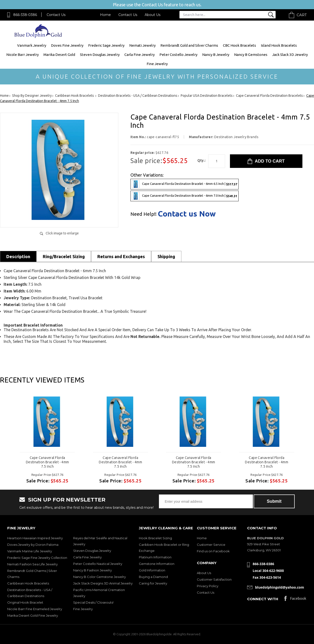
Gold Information (152, 570)
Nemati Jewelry (142, 45)
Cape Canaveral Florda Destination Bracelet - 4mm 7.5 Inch (47, 462)
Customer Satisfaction (214, 579)
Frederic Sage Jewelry (106, 45)
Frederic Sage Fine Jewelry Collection (37, 558)
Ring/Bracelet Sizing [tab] (64, 256)
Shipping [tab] (166, 256)
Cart (302, 15)
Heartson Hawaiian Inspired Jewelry (35, 538)
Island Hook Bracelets (279, 45)
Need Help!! (143, 214)
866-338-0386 (25, 15)
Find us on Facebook (213, 551)
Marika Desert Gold (59, 55)
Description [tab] (18, 256)
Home (105, 15)
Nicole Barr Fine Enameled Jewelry (35, 609)
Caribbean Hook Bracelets (28, 583)
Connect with (263, 599)
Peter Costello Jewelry (178, 55)
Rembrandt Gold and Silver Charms (189, 45)
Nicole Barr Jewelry (22, 55)
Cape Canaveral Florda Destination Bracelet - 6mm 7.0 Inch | (185, 196)
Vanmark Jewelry (32, 45)
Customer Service (211, 545)
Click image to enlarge (62, 233)
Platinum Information (155, 557)
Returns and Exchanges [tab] (121, 256)
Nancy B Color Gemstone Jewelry (100, 577)
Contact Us (56, 15)
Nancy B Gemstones (251, 55)
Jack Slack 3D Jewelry (290, 55)
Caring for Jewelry (153, 583)
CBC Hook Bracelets (239, 45)
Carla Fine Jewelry (139, 55)
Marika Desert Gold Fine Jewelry (33, 615)
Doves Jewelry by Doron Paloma (33, 545)
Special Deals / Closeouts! (93, 602)
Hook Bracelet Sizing (155, 538)
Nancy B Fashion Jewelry (93, 570)
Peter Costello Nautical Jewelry (98, 564)
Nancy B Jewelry (216, 55)
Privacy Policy (208, 586)
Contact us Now (187, 214)
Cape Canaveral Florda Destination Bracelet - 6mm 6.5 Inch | (185, 184)
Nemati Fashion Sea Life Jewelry (32, 564)
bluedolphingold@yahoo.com (280, 587)
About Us (153, 15)
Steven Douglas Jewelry (100, 55)
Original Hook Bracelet (25, 602)
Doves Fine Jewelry (67, 45)
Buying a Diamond (153, 577)
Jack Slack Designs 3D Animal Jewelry (103, 583)
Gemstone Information (157, 564)
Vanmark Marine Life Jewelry (30, 551)
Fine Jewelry (157, 64)
